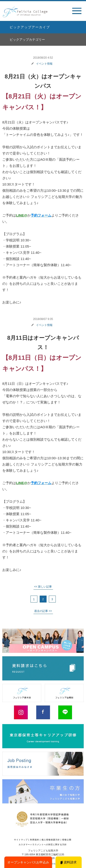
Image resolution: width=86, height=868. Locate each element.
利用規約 (35, 840)
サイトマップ (21, 840)
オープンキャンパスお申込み (28, 862)
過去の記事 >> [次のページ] (43, 611)
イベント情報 (44, 64)
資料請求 (69, 862)
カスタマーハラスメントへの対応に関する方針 (43, 845)
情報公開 (67, 840)
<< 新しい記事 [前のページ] (43, 587)
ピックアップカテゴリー (27, 40)
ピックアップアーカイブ (30, 27)
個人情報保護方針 (51, 840)
